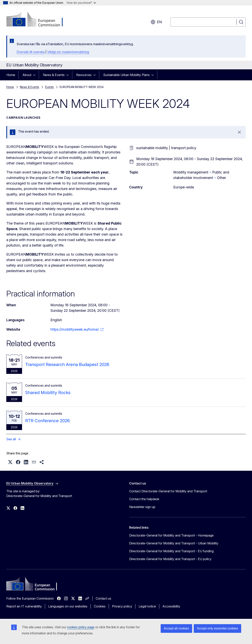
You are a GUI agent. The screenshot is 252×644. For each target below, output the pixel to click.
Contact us (103, 598)
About (27, 75)
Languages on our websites (68, 606)
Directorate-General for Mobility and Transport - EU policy (170, 559)
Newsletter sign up (142, 507)
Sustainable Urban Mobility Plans (126, 75)
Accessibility (171, 606)
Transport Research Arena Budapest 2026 (67, 364)
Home (11, 75)
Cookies (100, 606)
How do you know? (81, 3)
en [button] (156, 22)
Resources (84, 75)
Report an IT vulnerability (24, 606)
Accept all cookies (176, 628)
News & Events (54, 75)
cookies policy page (81, 627)
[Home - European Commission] (38, 20)
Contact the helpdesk (144, 499)
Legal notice (147, 606)
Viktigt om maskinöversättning (68, 52)
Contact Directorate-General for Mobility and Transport (168, 491)
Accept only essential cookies (217, 628)
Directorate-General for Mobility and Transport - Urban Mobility (174, 543)
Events (49, 87)
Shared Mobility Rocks (48, 393)
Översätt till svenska (31, 52)
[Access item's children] (35, 75)
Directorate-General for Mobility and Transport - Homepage (171, 535)
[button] (10, 462)
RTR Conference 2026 (47, 421)
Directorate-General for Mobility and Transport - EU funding (171, 551)
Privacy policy (122, 606)
